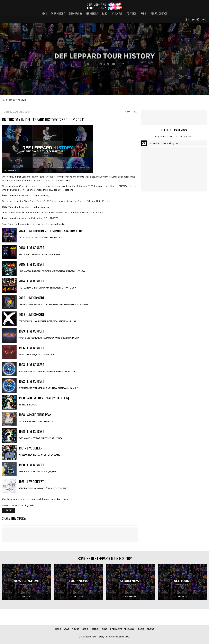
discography (76, 14)
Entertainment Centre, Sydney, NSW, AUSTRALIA (44, 388)
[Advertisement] (70, 535)
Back (8, 511)
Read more (8, 196)
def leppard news (17, 100)
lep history (92, 14)
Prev (127, 112)
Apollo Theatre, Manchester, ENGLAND (39, 455)
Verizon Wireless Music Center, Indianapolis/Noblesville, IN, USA (54, 304)
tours (76, 629)
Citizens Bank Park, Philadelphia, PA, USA (40, 238)
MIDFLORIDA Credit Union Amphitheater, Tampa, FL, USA (47, 288)
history (95, 629)
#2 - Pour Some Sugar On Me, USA (36, 421)
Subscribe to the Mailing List (164, 143)
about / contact (159, 14)
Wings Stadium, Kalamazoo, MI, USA (38, 472)
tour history (58, 14)
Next (135, 112)
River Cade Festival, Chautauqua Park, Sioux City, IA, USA (49, 338)
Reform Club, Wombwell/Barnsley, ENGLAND (43, 488)
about (150, 629)
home (4, 100)
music (85, 629)
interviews (117, 14)
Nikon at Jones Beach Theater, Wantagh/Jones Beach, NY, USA (52, 271)
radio (144, 14)
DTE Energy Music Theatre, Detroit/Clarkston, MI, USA (47, 321)
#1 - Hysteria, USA (28, 405)
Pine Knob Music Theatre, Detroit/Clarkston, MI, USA (47, 371)
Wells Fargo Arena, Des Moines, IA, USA (40, 254)
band (105, 14)
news (44, 14)
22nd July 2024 (27, 506)
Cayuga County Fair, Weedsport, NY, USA (41, 438)
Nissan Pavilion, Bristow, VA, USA (36, 355)
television (131, 14)
